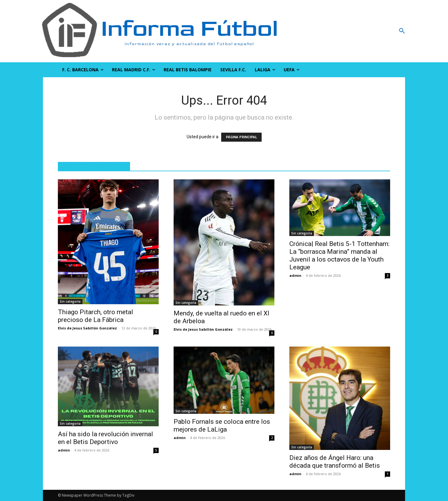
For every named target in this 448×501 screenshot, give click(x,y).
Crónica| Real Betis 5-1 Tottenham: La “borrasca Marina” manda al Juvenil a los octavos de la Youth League (339, 255)
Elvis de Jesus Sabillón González (87, 328)
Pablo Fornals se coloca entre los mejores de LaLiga (222, 425)
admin (295, 275)
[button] (369, 31)
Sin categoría (70, 301)
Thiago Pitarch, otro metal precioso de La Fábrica (96, 316)
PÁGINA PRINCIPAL (241, 137)
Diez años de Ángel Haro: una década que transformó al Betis (335, 462)
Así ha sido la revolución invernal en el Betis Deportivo (105, 438)
